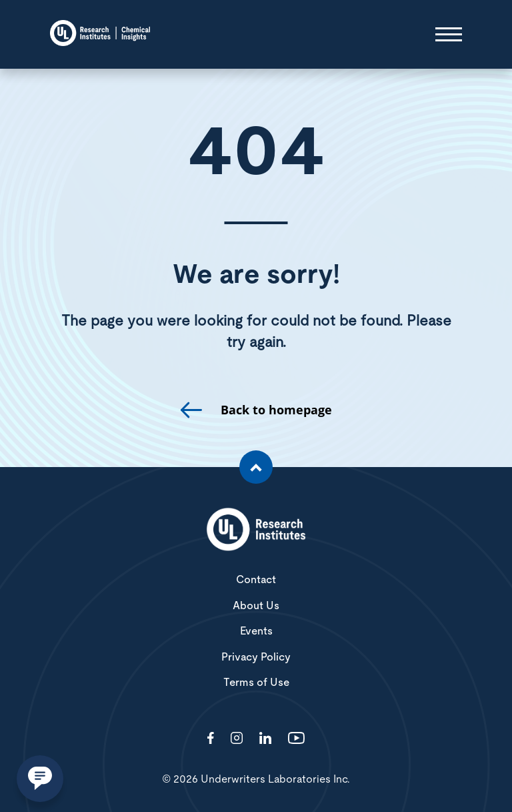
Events (256, 631)
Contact (256, 580)
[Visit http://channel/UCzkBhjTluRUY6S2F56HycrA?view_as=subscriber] (296, 739)
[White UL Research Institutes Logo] (256, 530)
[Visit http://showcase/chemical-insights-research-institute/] (265, 739)
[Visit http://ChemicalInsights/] (211, 739)
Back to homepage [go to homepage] (276, 410)
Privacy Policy (256, 657)
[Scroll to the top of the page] (256, 467)
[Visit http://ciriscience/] (237, 739)
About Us (256, 606)
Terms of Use (256, 683)
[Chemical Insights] (100, 34)
